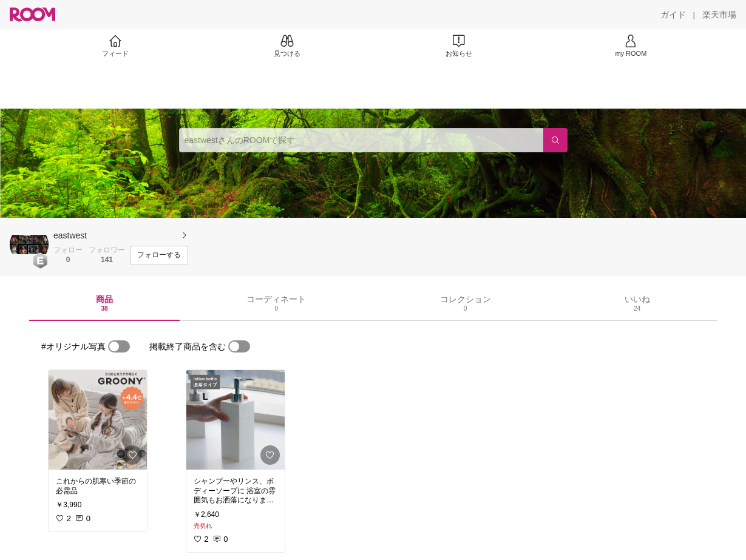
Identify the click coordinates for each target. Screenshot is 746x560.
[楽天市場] (719, 15)
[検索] (555, 140)
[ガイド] (673, 15)
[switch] (119, 346)
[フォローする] (159, 255)
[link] (98, 420)
